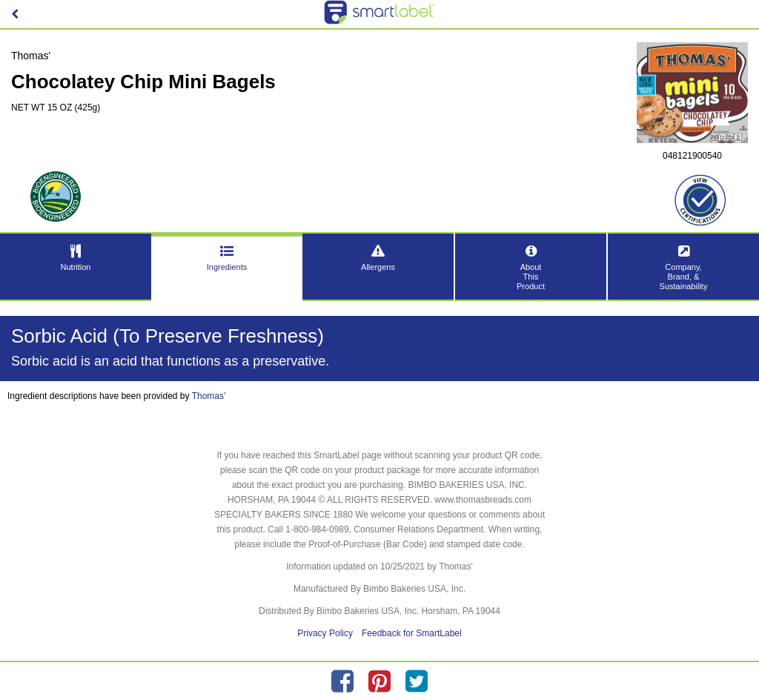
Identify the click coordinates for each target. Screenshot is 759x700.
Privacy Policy (325, 633)
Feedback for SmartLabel (412, 633)
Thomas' (209, 396)
